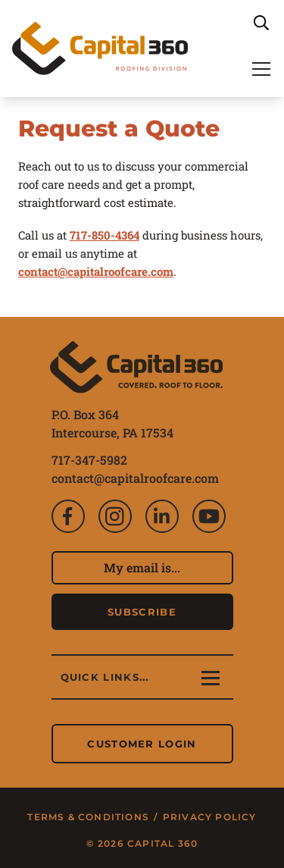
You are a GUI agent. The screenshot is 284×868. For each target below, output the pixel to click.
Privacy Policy (210, 817)
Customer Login (142, 744)
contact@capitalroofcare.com (135, 478)
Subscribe (142, 612)
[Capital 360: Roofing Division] (100, 49)
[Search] (261, 23)
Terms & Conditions (90, 817)
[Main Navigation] (261, 68)
